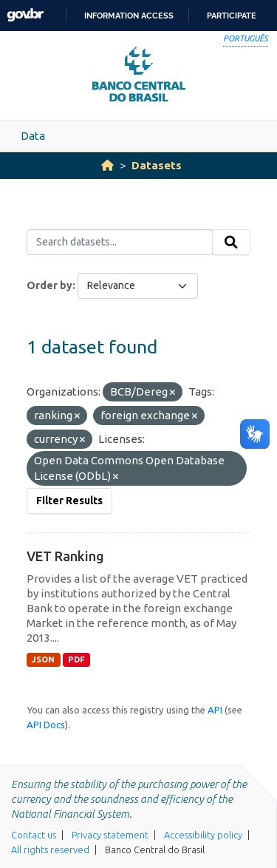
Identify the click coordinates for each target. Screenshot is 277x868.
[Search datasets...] (120, 243)
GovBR (25, 15)
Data (33, 136)
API (215, 710)
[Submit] (231, 243)
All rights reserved (50, 850)
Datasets (157, 165)
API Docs (46, 725)
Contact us (34, 835)
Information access (129, 16)
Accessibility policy (203, 835)
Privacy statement (110, 835)
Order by (49, 285)
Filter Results (69, 501)
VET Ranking (65, 556)
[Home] (107, 165)
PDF (76, 660)
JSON (43, 660)
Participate (232, 16)
